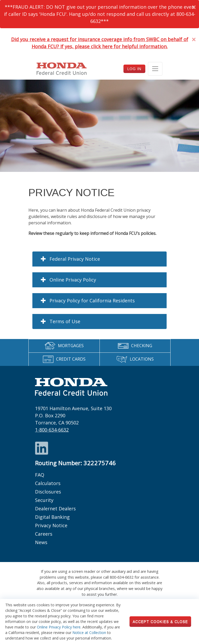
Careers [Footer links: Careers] (44, 534)
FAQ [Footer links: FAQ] (40, 475)
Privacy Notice (51, 525)
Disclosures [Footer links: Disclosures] (48, 492)
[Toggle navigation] (155, 69)
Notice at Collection (89, 633)
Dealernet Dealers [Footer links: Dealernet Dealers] (55, 509)
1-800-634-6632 (52, 430)
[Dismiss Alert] (194, 7)
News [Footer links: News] (41, 542)
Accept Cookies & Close (160, 622)
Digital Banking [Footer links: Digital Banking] (52, 517)
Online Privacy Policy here (59, 627)
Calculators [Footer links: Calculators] (48, 483)
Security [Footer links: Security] (44, 500)
